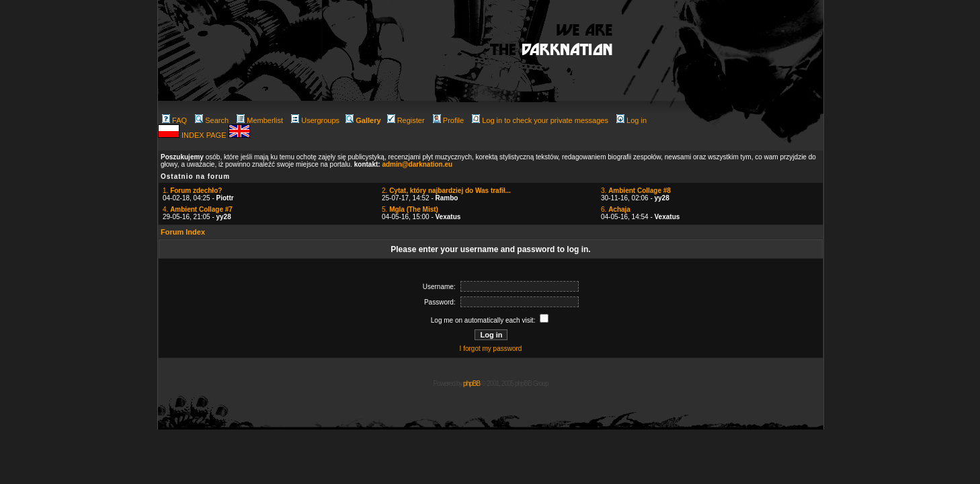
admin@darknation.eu (417, 164)
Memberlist (260, 120)
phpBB (472, 384)
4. (198, 209)
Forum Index (183, 232)
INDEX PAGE (205, 135)
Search (212, 120)
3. (636, 191)
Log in (631, 120)
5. (410, 209)
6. (616, 209)
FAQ (174, 120)
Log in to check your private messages (540, 120)
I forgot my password (491, 349)
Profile (448, 120)
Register (406, 120)
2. (446, 191)
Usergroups (315, 120)
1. (192, 191)
